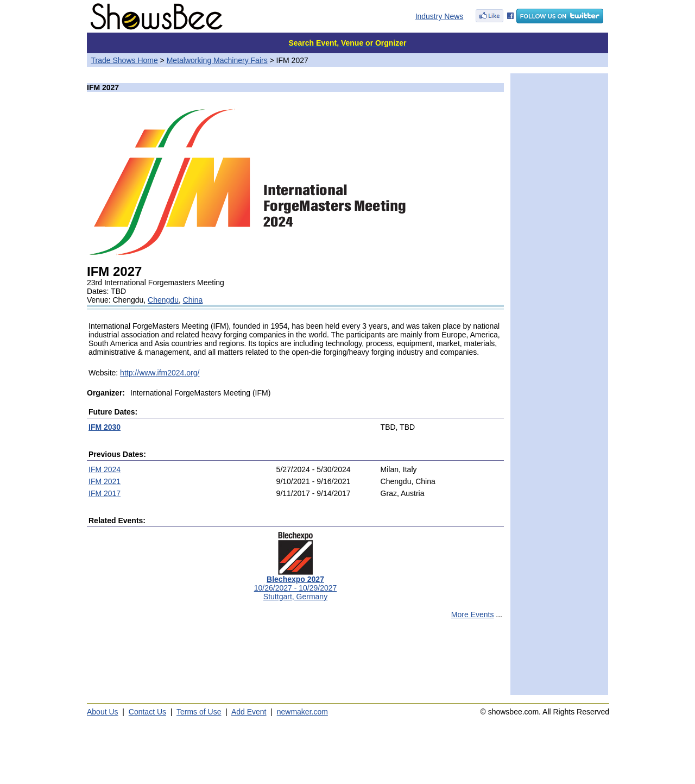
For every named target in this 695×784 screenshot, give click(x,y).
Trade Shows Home (125, 60)
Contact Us (147, 712)
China (193, 300)
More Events (473, 614)
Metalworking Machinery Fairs (217, 60)
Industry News (440, 16)
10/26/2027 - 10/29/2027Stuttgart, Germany (296, 584)
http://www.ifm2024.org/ (160, 373)
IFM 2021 (105, 481)
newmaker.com (302, 712)
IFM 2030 (105, 427)
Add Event (249, 712)
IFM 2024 (105, 469)
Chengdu (163, 300)
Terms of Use (199, 712)
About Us (103, 712)
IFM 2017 (105, 493)
